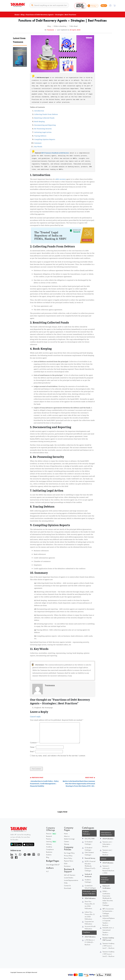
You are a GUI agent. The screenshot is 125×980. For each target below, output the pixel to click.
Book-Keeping (39, 121)
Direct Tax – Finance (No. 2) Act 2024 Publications (90, 905)
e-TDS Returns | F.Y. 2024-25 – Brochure (90, 942)
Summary (38, 143)
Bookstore (49, 852)
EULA (66, 864)
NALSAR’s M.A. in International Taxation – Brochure (108, 931)
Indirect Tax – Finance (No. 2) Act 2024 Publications (90, 915)
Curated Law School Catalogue (90, 887)
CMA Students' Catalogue (89, 854)
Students (49, 855)
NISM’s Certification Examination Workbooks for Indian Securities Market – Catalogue (108, 898)
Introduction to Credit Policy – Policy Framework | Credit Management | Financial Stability (44, 783)
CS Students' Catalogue (89, 849)
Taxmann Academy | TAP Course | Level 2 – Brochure (108, 954)
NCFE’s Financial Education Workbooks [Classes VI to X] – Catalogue (90, 866)
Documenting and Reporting (45, 125)
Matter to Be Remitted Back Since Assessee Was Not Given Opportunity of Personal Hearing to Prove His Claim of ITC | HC (79, 783)
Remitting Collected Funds (44, 118)
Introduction (39, 111)
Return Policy (68, 858)
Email (32, 751)
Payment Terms (69, 861)
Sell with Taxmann (70, 875)
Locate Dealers (69, 878)
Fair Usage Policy (69, 853)
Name (33, 747)
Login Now (62, 812)
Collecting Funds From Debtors (46, 114)
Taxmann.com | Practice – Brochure (107, 852)
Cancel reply (35, 716)
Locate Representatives (71, 880)
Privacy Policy (68, 856)
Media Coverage (69, 839)
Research (49, 836)
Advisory (49, 844)
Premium (49, 834)
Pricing (92, 6)
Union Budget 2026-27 (53, 865)
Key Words (38, 146)
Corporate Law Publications (89, 923)
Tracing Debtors (40, 136)
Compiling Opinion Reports (45, 139)
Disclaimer (67, 866)
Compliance (50, 849)
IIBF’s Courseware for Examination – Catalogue (108, 911)
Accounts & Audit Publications (90, 928)
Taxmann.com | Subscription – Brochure (107, 844)
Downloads (68, 888)
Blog (103, 5)
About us (67, 836)
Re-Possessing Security (43, 128)
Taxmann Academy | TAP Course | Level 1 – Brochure (108, 946)
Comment (34, 743)
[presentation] (44, 762)
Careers (67, 841)
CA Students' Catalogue (89, 843)
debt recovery (61, 179)
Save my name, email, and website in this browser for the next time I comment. (59, 756)
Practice (49, 839)
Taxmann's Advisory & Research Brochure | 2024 (108, 869)
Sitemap (67, 844)
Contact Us (67, 886)
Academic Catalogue (88, 881)
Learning (49, 841)
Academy (49, 847)
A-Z (47, 871)
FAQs (66, 883)
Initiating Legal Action (43, 132)
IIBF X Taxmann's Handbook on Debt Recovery (55, 153)
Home (17, 14)
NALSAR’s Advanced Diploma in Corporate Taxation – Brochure (109, 921)
